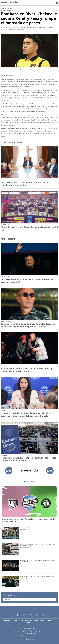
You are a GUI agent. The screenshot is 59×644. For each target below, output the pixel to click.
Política (43, 620)
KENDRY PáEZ (43, 69)
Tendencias (7, 620)
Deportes (14, 620)
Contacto (29, 622)
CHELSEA (28, 69)
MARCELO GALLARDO (35, 69)
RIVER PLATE (23, 69)
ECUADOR (18, 69)
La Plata (36, 620)
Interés (21, 620)
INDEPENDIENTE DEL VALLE (52, 69)
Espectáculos (28, 620)
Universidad (50, 620)
